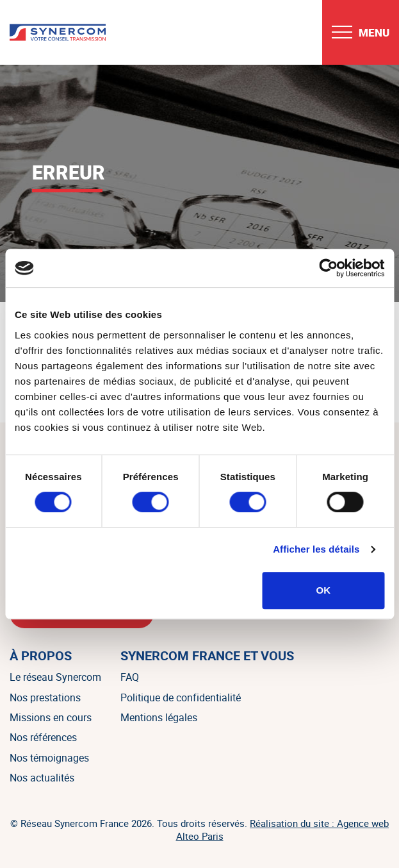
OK (324, 590)
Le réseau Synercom (55, 677)
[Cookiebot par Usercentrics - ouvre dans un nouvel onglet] (328, 268)
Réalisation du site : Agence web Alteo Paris (283, 830)
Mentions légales (159, 717)
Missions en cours (51, 717)
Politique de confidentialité (181, 697)
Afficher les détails (316, 549)
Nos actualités (42, 778)
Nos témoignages (49, 758)
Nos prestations (45, 697)
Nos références (43, 737)
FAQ (130, 677)
